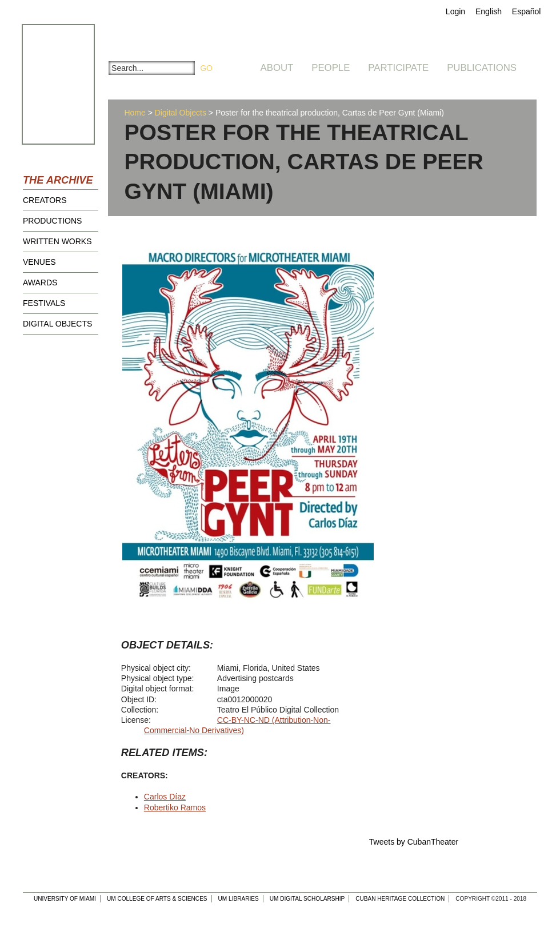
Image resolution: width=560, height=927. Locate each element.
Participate (398, 68)
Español (527, 11)
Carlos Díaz (165, 797)
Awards (40, 283)
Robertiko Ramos (175, 807)
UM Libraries (239, 899)
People (331, 68)
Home (135, 113)
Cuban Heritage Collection (400, 899)
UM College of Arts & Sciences (157, 899)
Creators (45, 200)
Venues (39, 262)
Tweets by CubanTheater (414, 842)
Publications (482, 68)
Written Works (57, 241)
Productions (52, 221)
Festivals (44, 303)
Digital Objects (57, 324)
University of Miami (65, 899)
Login (455, 11)
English (489, 11)
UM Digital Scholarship (307, 899)
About (277, 68)
